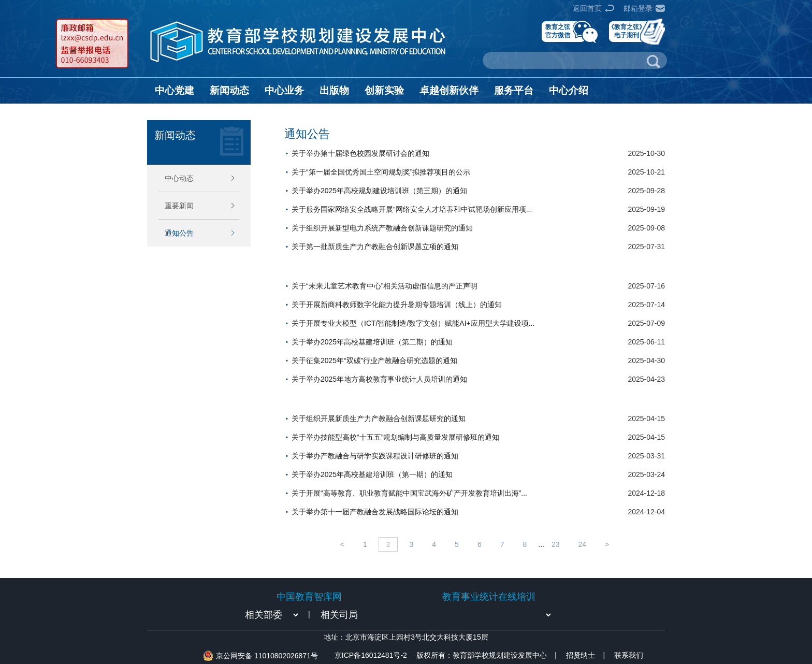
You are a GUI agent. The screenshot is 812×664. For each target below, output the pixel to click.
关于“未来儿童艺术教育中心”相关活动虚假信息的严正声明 (385, 286)
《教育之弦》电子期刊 (627, 31)
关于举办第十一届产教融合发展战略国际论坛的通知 (375, 512)
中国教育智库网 (309, 597)
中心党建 (175, 90)
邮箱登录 (638, 8)
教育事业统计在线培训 (489, 597)
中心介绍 (569, 90)
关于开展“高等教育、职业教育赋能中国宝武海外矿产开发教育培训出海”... (409, 493)
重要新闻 (179, 206)
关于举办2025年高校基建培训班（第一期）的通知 (372, 474)
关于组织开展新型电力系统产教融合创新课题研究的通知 (382, 228)
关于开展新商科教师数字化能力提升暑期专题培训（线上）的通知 (397, 305)
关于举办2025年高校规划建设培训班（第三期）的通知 (379, 191)
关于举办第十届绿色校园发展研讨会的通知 (360, 153)
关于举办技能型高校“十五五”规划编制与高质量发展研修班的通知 (395, 437)
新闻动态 (229, 90)
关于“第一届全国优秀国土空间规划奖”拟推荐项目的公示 (381, 172)
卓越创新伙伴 (449, 90)
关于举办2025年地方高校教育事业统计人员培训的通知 (379, 379)
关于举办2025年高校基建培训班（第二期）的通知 (372, 342)
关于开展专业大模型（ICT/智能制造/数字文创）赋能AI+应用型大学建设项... (413, 323)
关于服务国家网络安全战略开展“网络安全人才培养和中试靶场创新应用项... (412, 209)
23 (556, 544)
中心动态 (179, 178)
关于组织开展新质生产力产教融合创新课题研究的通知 (379, 418)
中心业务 (284, 90)
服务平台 (514, 90)
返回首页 (587, 8)
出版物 (334, 90)
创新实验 (384, 90)
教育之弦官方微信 (558, 31)
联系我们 (629, 655)
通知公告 (179, 233)
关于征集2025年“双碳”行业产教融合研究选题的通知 (374, 360)
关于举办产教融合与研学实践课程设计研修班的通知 (375, 456)
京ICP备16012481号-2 (371, 655)
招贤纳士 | (585, 655)
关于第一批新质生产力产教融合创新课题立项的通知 (375, 247)
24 (583, 544)
